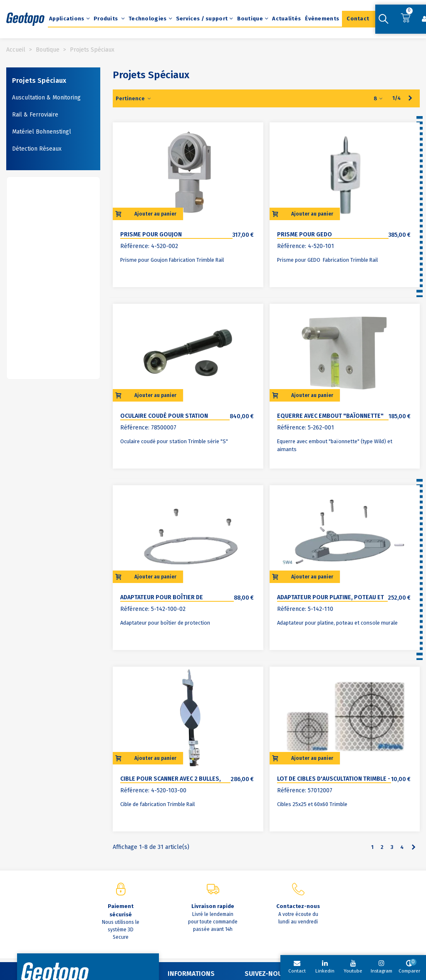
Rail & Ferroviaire (35, 115)
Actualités (286, 19)
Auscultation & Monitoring (46, 98)
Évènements (322, 19)
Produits (106, 19)
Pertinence (134, 98)
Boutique (250, 19)
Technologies (148, 19)
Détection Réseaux (37, 149)
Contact (358, 19)
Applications (67, 19)
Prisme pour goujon (151, 234)
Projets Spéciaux (39, 81)
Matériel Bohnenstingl (42, 132)
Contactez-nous (298, 906)
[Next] (410, 98)
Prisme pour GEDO (305, 234)
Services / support (202, 19)
